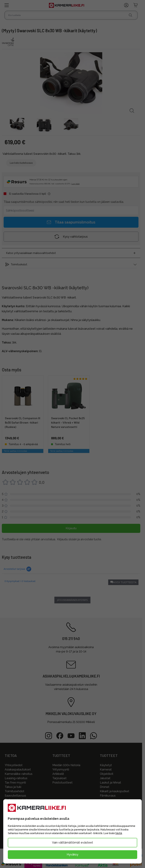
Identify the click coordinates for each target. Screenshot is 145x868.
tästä (119, 833)
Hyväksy (72, 854)
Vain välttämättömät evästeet (72, 843)
